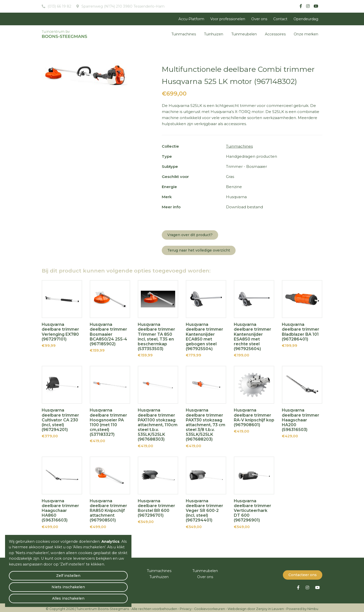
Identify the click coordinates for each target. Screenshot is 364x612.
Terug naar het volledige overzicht (199, 250)
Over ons (259, 19)
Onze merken (306, 34)
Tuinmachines (184, 34)
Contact (280, 19)
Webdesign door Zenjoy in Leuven (256, 606)
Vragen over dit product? (190, 235)
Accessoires (275, 34)
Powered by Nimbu (302, 606)
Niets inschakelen (68, 596)
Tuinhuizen (214, 34)
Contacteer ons (303, 572)
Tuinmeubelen (244, 34)
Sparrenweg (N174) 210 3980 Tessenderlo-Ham (122, 6)
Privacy (186, 606)
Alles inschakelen (109, 596)
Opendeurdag (306, 19)
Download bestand (244, 207)
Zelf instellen (28, 596)
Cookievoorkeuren (210, 606)
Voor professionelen (228, 19)
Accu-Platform (191, 19)
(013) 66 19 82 (59, 6)
